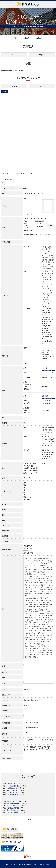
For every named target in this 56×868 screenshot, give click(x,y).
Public (5, 92)
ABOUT (39, 38)
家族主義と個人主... (13, 808)
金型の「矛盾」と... (13, 806)
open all (14, 86)
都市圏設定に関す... (13, 792)
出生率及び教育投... (13, 786)
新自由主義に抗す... (13, 790)
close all (42, 86)
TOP (15, 38)
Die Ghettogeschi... (13, 788)
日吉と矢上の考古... (13, 810)
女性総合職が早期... (13, 804)
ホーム (4, 173)
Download (50, 226)
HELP (27, 38)
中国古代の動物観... (13, 812)
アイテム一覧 (15, 173)
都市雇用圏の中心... (13, 795)
